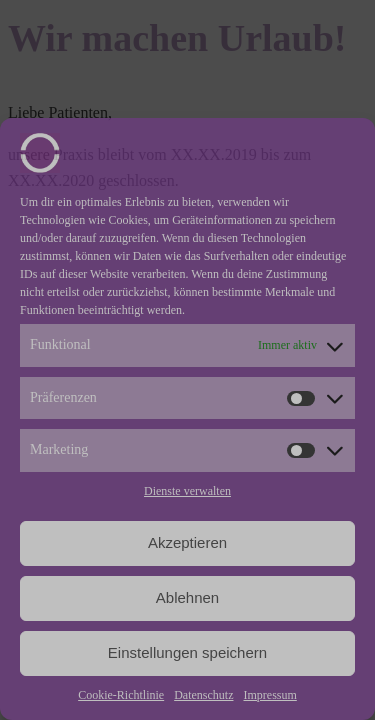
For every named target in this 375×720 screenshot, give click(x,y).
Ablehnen (187, 597)
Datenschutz (203, 695)
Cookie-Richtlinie (121, 695)
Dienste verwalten (187, 491)
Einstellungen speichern (187, 652)
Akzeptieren (187, 542)
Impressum (269, 695)
